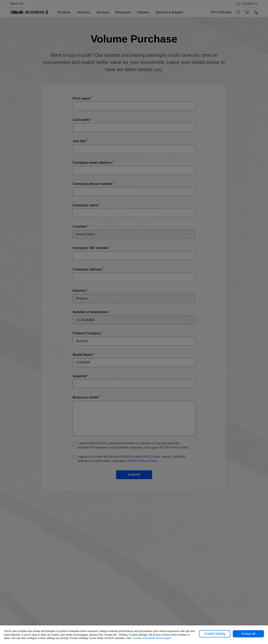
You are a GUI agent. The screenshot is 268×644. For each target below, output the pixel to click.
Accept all (248, 634)
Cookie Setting (215, 634)
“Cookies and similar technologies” (152, 638)
